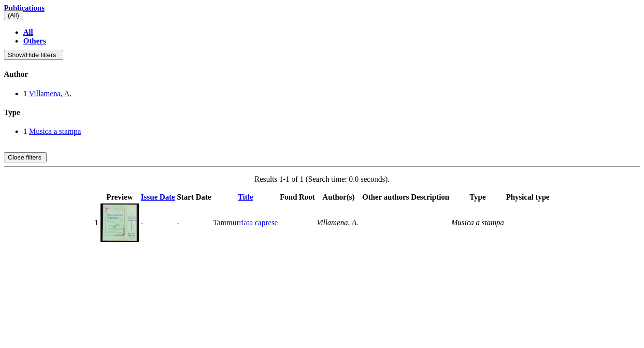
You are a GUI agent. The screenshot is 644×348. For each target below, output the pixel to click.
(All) (14, 15)
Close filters (25, 157)
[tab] (322, 74)
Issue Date (158, 197)
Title (245, 197)
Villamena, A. (50, 94)
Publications (24, 8)
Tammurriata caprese (245, 223)
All (28, 32)
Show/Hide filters (34, 55)
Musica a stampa (55, 131)
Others (35, 41)
